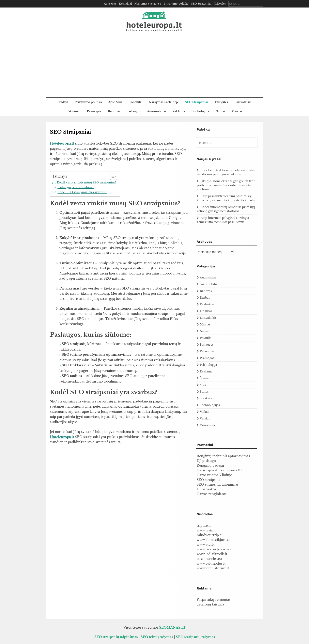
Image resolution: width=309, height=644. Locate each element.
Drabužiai (207, 304)
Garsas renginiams (212, 494)
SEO (203, 385)
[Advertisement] (155, 68)
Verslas (205, 418)
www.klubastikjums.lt (214, 540)
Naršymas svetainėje (148, 4)
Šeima (204, 378)
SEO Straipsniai (201, 4)
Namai (220, 111)
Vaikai (204, 412)
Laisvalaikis (243, 102)
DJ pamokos (206, 489)
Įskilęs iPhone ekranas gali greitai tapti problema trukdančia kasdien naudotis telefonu (226, 185)
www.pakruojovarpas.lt (215, 549)
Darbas (205, 298)
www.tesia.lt (206, 530)
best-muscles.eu (209, 559)
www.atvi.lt (206, 544)
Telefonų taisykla (210, 604)
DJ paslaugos (207, 461)
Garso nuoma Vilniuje (214, 475)
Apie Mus (110, 4)
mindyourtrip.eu (210, 535)
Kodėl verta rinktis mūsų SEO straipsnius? (86, 182)
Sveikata (206, 398)
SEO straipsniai (209, 480)
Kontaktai (125, 4)
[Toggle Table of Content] (112, 177)
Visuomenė (208, 425)
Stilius (204, 392)
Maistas (237, 111)
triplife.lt (204, 526)
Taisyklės (220, 4)
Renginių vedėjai (210, 465)
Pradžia (63, 102)
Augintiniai (208, 277)
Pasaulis (205, 338)
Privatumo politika (176, 4)
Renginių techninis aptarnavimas (223, 456)
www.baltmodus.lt (211, 563)
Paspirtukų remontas (214, 600)
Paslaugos (134, 111)
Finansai (206, 311)
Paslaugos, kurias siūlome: (76, 187)
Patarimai (74, 111)
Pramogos (94, 111)
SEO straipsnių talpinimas (218, 484)
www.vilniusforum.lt (213, 568)
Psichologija (200, 111)
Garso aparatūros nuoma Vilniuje (224, 470)
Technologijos (210, 405)
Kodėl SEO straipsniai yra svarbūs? (82, 192)
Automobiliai (157, 111)
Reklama (179, 111)
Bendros (114, 111)
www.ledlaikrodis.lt (212, 554)
